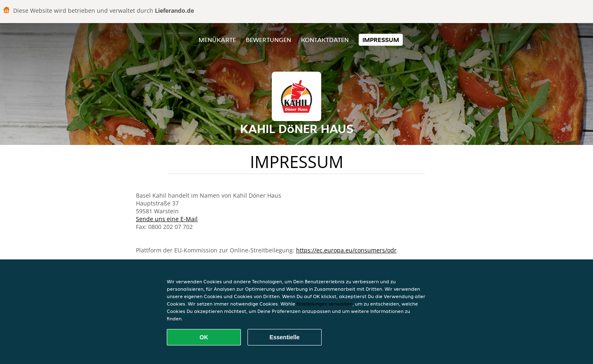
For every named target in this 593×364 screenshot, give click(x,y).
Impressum (381, 40)
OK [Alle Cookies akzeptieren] (204, 337)
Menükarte (217, 40)
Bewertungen (268, 40)
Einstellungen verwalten (325, 304)
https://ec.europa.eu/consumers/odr (346, 250)
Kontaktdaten (325, 40)
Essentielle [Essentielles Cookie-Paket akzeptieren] (284, 337)
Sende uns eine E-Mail (167, 219)
